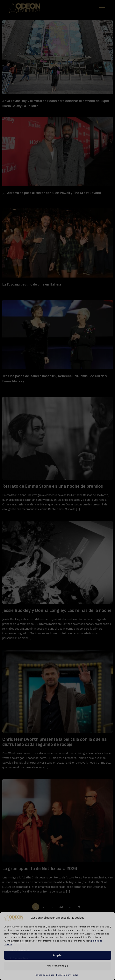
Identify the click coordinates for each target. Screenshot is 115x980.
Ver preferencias (58, 966)
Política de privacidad (67, 975)
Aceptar (57, 955)
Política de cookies (45, 975)
